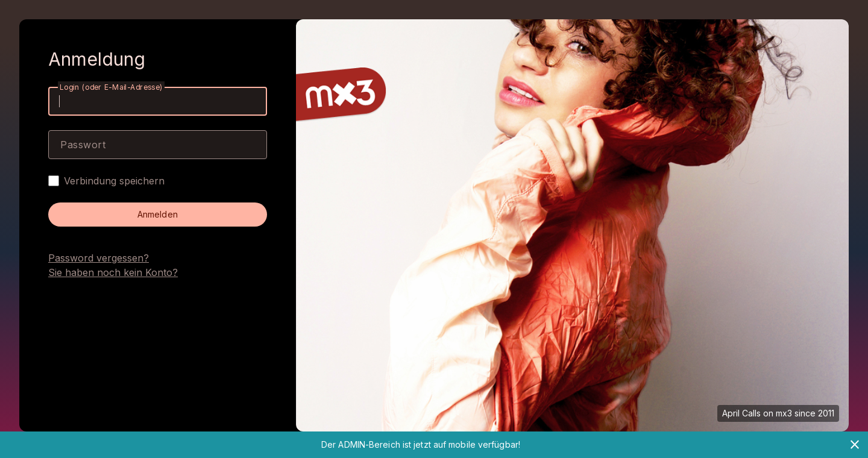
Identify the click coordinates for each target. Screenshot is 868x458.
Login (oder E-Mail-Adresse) (111, 87)
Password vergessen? (99, 258)
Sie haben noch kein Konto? (113, 272)
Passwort (83, 145)
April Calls (741, 413)
